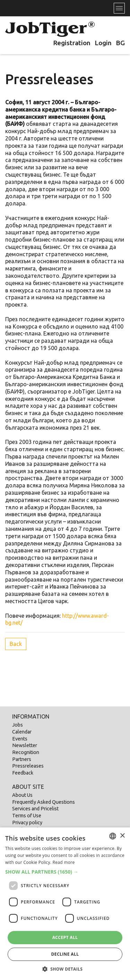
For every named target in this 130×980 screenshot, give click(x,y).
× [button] (122, 836)
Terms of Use (27, 816)
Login (103, 43)
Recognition (26, 752)
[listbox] (113, 836)
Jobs (18, 725)
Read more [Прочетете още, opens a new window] (64, 862)
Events (20, 739)
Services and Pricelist (35, 809)
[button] (65, 872)
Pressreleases (28, 766)
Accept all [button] (65, 937)
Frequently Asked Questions (44, 802)
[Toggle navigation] (119, 8)
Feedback (23, 773)
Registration (72, 43)
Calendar (22, 732)
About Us (22, 795)
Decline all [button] (65, 954)
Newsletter (25, 745)
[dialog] (65, 904)
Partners (22, 759)
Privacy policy (27, 823)
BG (120, 43)
